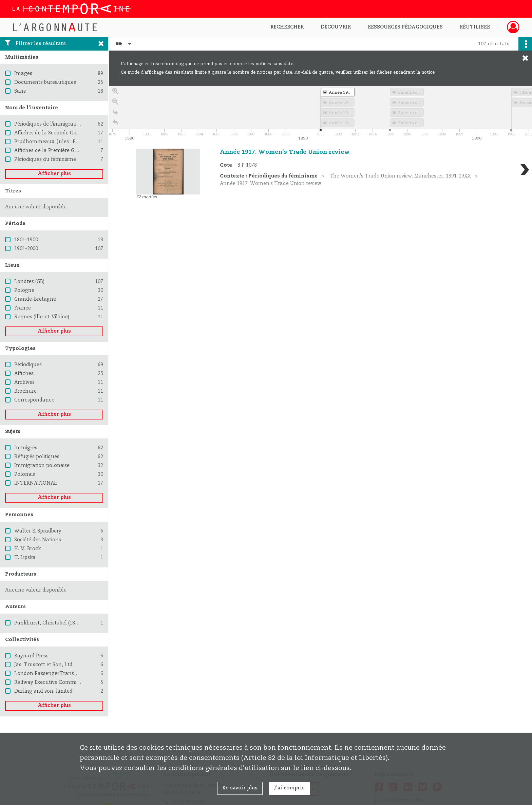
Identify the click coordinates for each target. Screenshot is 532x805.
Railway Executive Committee (50, 682)
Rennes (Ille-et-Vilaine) (42, 317)
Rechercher (287, 27)
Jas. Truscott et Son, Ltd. (44, 665)
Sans (20, 91)
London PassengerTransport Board (57, 674)
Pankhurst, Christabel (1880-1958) (54, 623)
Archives (24, 382)
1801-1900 (26, 240)
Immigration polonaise (42, 466)
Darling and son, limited (43, 691)
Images (23, 74)
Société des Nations (38, 540)
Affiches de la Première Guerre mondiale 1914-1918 (75, 151)
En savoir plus (240, 788)
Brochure (25, 391)
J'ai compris (289, 788)
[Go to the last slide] (115, 115)
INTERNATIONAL (36, 483)
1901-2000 (26, 249)
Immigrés (26, 448)
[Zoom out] (115, 104)
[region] (320, 188)
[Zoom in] (115, 93)
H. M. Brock (27, 549)
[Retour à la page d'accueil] (115, 125)
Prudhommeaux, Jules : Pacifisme (55, 142)
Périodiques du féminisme (45, 160)
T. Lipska (25, 558)
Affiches (24, 374)
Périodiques (28, 365)
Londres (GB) (29, 282)
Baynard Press (31, 656)
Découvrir (336, 27)
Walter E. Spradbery (38, 531)
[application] (320, 114)
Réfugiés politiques (37, 457)
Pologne (24, 291)
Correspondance (34, 400)
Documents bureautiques (45, 82)
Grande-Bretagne (35, 299)
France (23, 308)
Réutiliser (475, 27)
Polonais (25, 474)
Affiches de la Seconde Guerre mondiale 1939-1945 (75, 133)
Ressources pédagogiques (405, 27)
